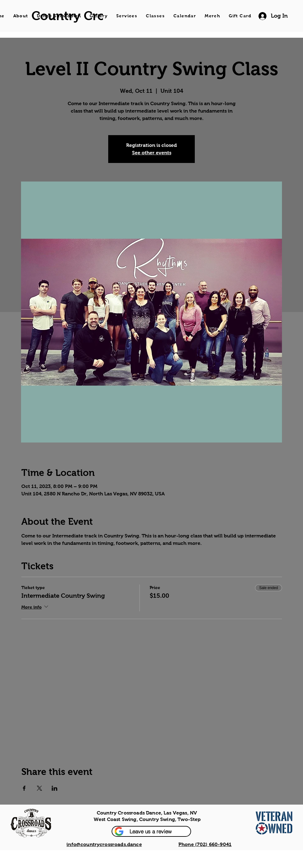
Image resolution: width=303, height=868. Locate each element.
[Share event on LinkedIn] (55, 788)
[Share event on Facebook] (24, 788)
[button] (151, 831)
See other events (152, 153)
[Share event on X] (39, 788)
